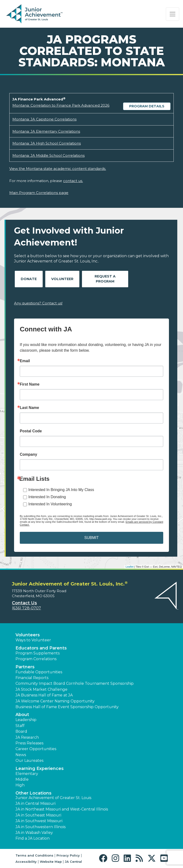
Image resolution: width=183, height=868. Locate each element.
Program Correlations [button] (36, 659)
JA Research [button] (27, 737)
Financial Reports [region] (32, 678)
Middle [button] (22, 779)
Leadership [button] (26, 720)
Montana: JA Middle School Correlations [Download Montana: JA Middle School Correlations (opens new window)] (48, 155)
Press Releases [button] (29, 743)
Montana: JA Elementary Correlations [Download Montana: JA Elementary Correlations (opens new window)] (46, 131)
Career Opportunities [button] (36, 749)
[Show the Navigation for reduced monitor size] (173, 14)
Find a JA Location (33, 838)
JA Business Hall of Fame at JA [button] (44, 695)
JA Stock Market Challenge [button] (41, 689)
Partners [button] (25, 667)
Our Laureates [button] (29, 761)
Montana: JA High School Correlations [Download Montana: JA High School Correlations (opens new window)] (47, 143)
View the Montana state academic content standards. (58, 169)
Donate (29, 279)
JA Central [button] (73, 862)
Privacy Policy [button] (68, 855)
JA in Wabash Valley (34, 833)
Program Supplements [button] (38, 653)
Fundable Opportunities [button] (39, 672)
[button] (104, 858)
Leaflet (130, 567)
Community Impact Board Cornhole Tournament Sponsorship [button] (75, 683)
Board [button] (21, 731)
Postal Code (31, 431)
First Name (30, 384)
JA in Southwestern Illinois (41, 827)
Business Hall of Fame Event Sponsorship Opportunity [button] (67, 707)
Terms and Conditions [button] (34, 855)
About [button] (22, 715)
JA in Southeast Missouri (38, 815)
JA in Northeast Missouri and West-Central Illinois (62, 809)
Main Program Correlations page (39, 193)
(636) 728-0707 (26, 608)
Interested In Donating (47, 497)
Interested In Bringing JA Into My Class (61, 490)
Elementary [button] (27, 774)
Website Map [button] (51, 862)
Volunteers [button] (28, 635)
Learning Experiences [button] (40, 769)
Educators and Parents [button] (41, 648)
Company (28, 455)
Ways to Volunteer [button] (33, 640)
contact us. (73, 181)
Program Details (147, 106)
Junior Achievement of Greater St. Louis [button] (53, 798)
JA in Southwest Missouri (39, 821)
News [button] (21, 755)
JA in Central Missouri (36, 803)
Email (25, 361)
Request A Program (105, 279)
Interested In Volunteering (50, 504)
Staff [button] (20, 726)
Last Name (29, 408)
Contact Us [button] (24, 603)
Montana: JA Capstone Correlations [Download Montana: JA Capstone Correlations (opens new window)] (44, 119)
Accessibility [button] (26, 862)
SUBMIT (91, 538)
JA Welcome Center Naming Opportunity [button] (55, 701)
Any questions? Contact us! (38, 303)
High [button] (20, 785)
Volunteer (62, 279)
